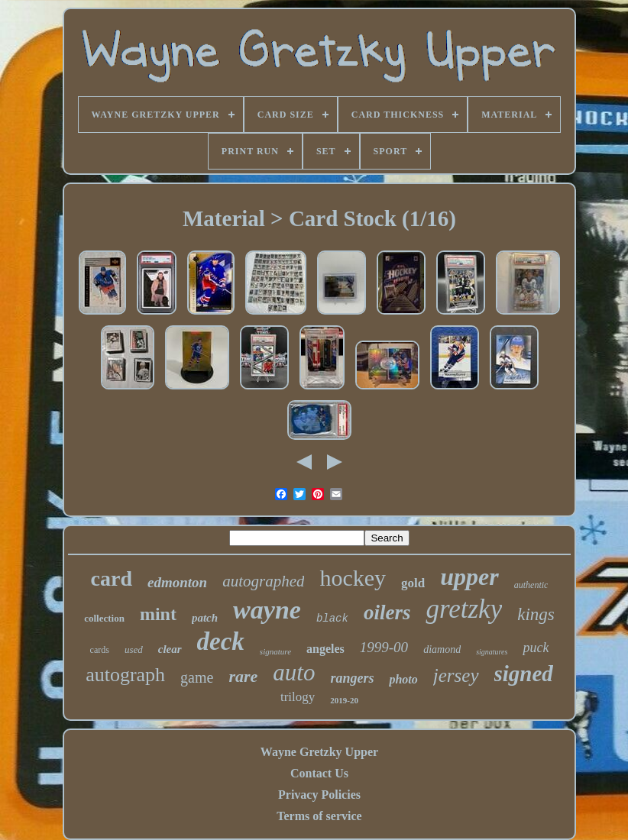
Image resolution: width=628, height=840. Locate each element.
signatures (492, 652)
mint (158, 614)
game (197, 677)
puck (536, 648)
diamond (442, 649)
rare (243, 676)
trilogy (298, 697)
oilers (387, 612)
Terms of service (319, 816)
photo (403, 679)
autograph (125, 675)
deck (221, 641)
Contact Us (319, 773)
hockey (353, 578)
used (134, 649)
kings (536, 614)
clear (170, 649)
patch (205, 618)
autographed (263, 581)
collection (104, 618)
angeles (325, 649)
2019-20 (344, 700)
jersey (456, 675)
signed (524, 674)
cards (100, 650)
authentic (531, 585)
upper (469, 577)
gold (413, 583)
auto (294, 672)
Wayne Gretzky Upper (319, 752)
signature (275, 651)
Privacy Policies (319, 795)
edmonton (177, 582)
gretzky (464, 609)
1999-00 (384, 647)
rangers (352, 678)
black (332, 619)
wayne (267, 610)
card (112, 578)
